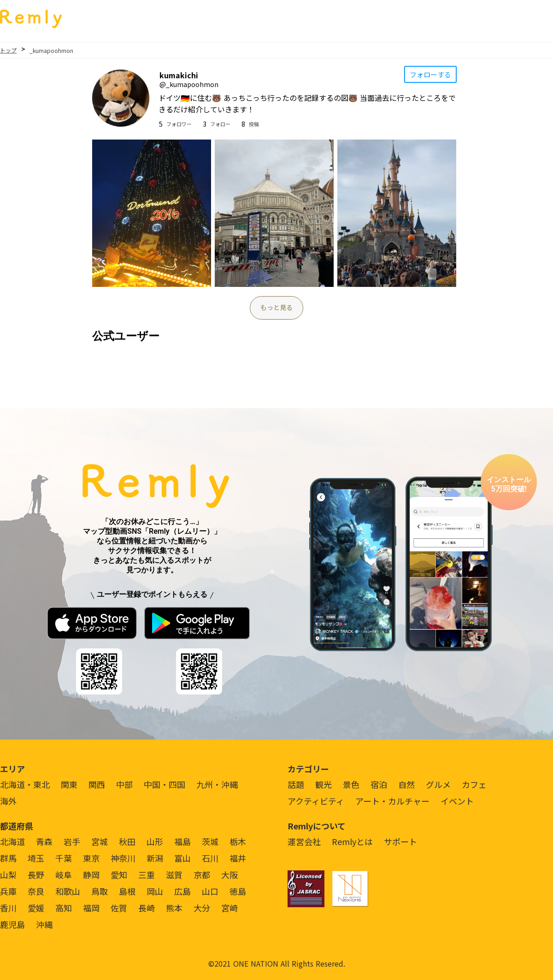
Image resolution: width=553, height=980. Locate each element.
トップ (8, 50)
